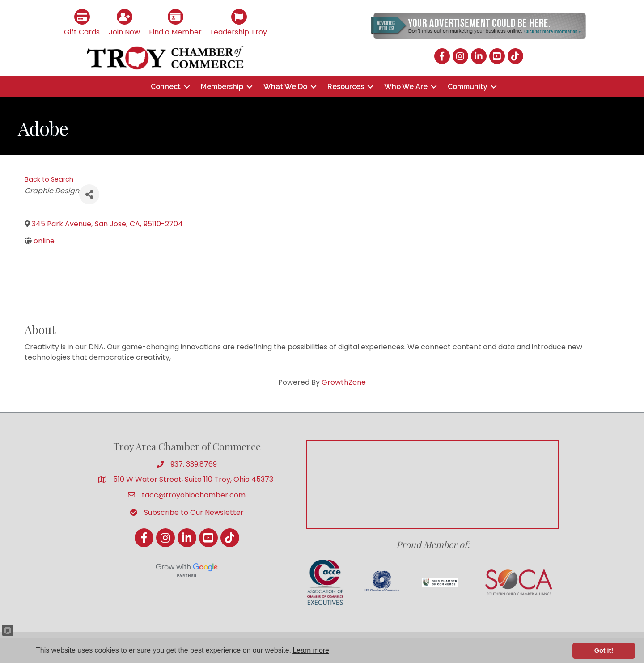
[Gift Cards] (82, 22)
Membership (222, 87)
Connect (166, 87)
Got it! (604, 650)
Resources (346, 87)
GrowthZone (344, 382)
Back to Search (49, 179)
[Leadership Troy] (239, 22)
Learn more (311, 650)
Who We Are (406, 87)
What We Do (285, 87)
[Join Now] (124, 22)
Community (468, 87)
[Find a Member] (175, 22)
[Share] (89, 194)
